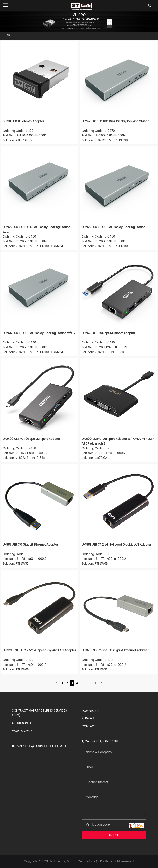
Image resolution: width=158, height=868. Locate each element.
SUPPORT (88, 718)
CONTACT (89, 726)
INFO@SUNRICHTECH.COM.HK (46, 746)
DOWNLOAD (90, 711)
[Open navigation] (6, 5)
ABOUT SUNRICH (23, 723)
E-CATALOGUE (22, 731)
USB (7, 35)
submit (114, 835)
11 (95, 683)
